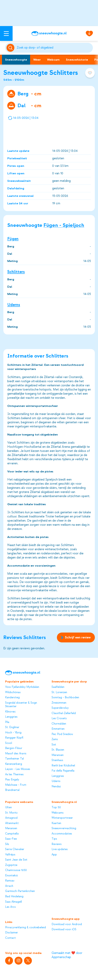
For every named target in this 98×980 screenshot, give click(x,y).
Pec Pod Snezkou (62, 734)
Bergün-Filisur (14, 748)
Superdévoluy (60, 708)
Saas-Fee (11, 839)
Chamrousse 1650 (16, 870)
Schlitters (16, 272)
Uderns (14, 305)
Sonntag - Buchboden (65, 697)
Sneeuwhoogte (16, 60)
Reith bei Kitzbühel (63, 766)
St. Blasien (58, 750)
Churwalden (59, 724)
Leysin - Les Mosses (18, 769)
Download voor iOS (64, 929)
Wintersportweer (62, 818)
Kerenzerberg (14, 764)
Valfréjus (10, 855)
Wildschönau (13, 692)
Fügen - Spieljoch (64, 225)
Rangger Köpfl (14, 738)
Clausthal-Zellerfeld (64, 713)
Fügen (13, 239)
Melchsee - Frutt (16, 785)
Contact (10, 938)
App (54, 855)
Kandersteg (12, 697)
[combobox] (54, 48)
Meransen (58, 755)
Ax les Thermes (14, 774)
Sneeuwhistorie (77, 60)
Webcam (53, 60)
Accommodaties (62, 834)
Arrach (9, 886)
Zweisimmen (59, 703)
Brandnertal (12, 790)
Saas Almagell (13, 902)
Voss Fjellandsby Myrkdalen (22, 687)
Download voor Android (67, 924)
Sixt (54, 745)
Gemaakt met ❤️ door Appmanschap (67, 955)
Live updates (60, 849)
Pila (7, 722)
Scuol (9, 743)
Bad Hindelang (14, 896)
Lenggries (11, 717)
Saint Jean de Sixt (16, 860)
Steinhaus (57, 760)
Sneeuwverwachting (64, 828)
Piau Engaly (12, 780)
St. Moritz (11, 813)
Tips (54, 839)
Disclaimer (12, 933)
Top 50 (56, 807)
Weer (37, 60)
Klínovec (10, 712)
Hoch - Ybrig (13, 733)
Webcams (58, 813)
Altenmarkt (12, 823)
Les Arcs (10, 907)
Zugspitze (11, 865)
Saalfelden (58, 687)
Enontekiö (12, 876)
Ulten (8, 807)
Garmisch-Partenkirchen (20, 891)
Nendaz (56, 787)
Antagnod (11, 818)
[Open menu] (6, 33)
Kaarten (56, 823)
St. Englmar (12, 727)
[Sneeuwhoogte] (49, 34)
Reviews (57, 844)
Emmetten (58, 729)
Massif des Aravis (16, 754)
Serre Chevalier (15, 849)
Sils (7, 844)
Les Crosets (59, 718)
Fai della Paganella (63, 771)
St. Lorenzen (59, 692)
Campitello (12, 834)
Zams (55, 739)
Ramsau (10, 881)
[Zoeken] (54, 48)
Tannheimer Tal (14, 759)
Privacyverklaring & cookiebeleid (25, 927)
